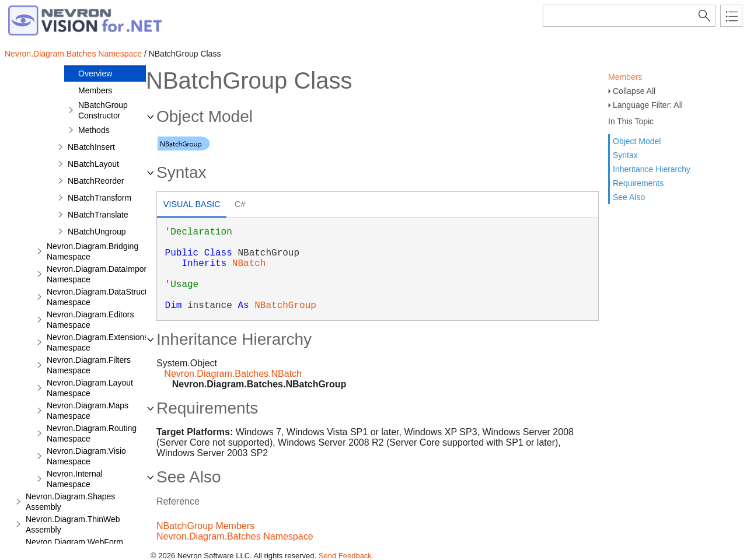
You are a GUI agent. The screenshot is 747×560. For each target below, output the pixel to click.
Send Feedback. (346, 556)
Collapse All (634, 91)
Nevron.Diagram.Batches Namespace (73, 54)
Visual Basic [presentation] (192, 204)
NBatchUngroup (97, 232)
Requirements (638, 183)
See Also (629, 197)
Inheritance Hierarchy (652, 169)
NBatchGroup (285, 306)
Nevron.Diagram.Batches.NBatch (233, 374)
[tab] (192, 206)
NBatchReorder (96, 181)
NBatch (249, 264)
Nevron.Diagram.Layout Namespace (90, 388)
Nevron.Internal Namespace (75, 479)
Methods (94, 130)
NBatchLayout (93, 164)
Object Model (637, 141)
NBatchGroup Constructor (103, 110)
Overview (95, 73)
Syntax (625, 155)
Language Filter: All (648, 105)
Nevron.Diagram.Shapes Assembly (70, 502)
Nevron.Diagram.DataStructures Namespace (105, 297)
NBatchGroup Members (205, 526)
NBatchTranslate (98, 215)
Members (625, 77)
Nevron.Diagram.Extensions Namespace (97, 342)
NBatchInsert (91, 147)
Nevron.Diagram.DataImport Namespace (98, 274)
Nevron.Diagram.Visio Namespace (86, 456)
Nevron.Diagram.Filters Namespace (89, 365)
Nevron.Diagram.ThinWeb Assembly (73, 524)
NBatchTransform (100, 198)
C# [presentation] (240, 204)
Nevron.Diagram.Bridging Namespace (92, 251)
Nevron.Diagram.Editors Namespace (90, 320)
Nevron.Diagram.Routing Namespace (92, 433)
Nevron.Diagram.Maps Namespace (88, 411)
